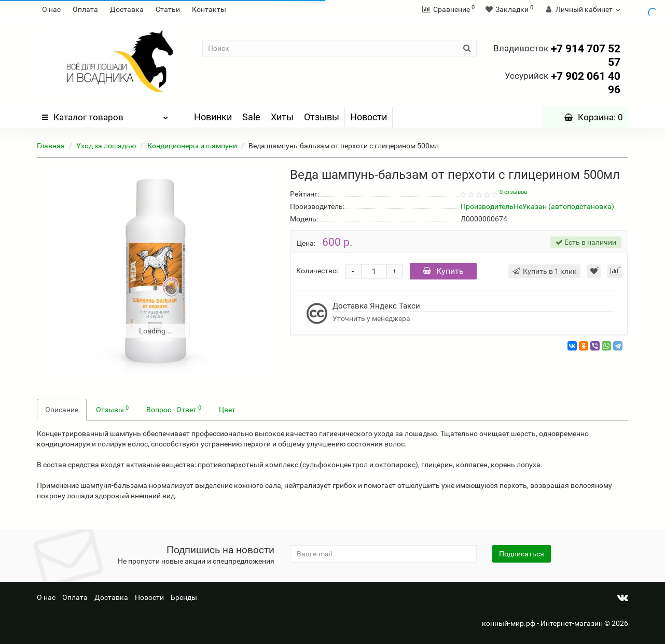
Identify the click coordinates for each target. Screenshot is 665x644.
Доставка (127, 9)
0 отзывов (513, 192)
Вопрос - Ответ (174, 409)
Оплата (85, 9)
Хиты (282, 117)
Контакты (209, 9)
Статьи (168, 9)
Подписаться (522, 554)
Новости (369, 117)
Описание (62, 410)
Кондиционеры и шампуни (192, 146)
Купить (443, 271)
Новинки (213, 117)
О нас (51, 9)
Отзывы (322, 117)
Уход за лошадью (106, 146)
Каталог (105, 115)
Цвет (227, 410)
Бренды (184, 597)
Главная (51, 146)
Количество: (317, 271)
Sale (251, 117)
